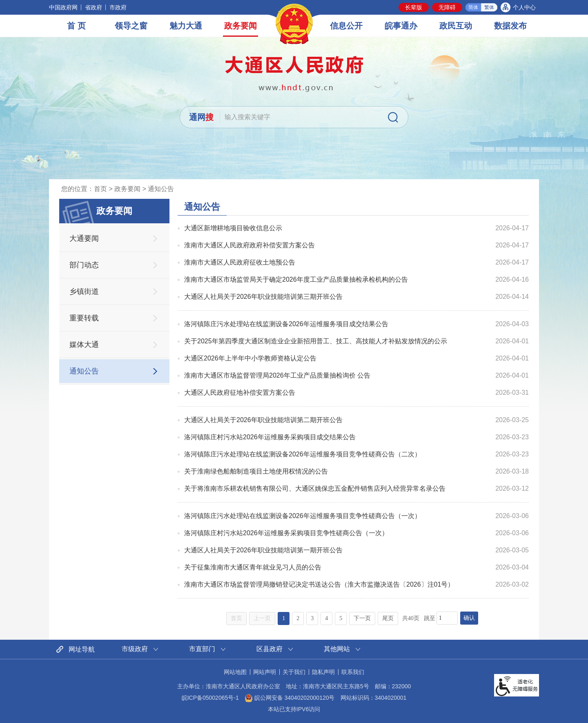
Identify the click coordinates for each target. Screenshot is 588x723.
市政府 (118, 7)
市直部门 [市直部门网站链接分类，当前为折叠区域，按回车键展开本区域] (202, 649)
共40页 (411, 618)
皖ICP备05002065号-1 (210, 698)
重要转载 (84, 318)
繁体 (489, 7)
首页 (100, 189)
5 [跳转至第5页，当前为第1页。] (341, 618)
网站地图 (235, 672)
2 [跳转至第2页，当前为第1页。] (298, 618)
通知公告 (161, 189)
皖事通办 (401, 26)
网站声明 (265, 672)
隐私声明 (323, 672)
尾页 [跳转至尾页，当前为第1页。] (388, 618)
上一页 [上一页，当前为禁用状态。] (262, 618)
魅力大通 (186, 26)
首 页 (76, 26)
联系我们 (353, 672)
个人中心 (524, 7)
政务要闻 (241, 26)
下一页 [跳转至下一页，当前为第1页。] (362, 618)
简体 (473, 7)
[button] (414, 7)
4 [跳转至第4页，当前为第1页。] (326, 618)
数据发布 (510, 26)
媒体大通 (84, 345)
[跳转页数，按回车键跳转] (447, 618)
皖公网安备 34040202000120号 (290, 698)
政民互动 (456, 26)
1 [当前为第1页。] (284, 618)
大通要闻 (84, 238)
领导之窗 (131, 26)
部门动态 (84, 265)
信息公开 (346, 26)
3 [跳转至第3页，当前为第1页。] (312, 618)
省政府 (94, 7)
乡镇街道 (84, 291)
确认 (469, 618)
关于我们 (294, 672)
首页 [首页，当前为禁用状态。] (236, 618)
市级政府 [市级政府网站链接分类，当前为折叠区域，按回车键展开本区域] (135, 649)
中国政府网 (63, 7)
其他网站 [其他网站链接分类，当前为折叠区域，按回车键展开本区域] (337, 649)
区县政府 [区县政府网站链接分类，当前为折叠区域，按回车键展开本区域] (269, 649)
